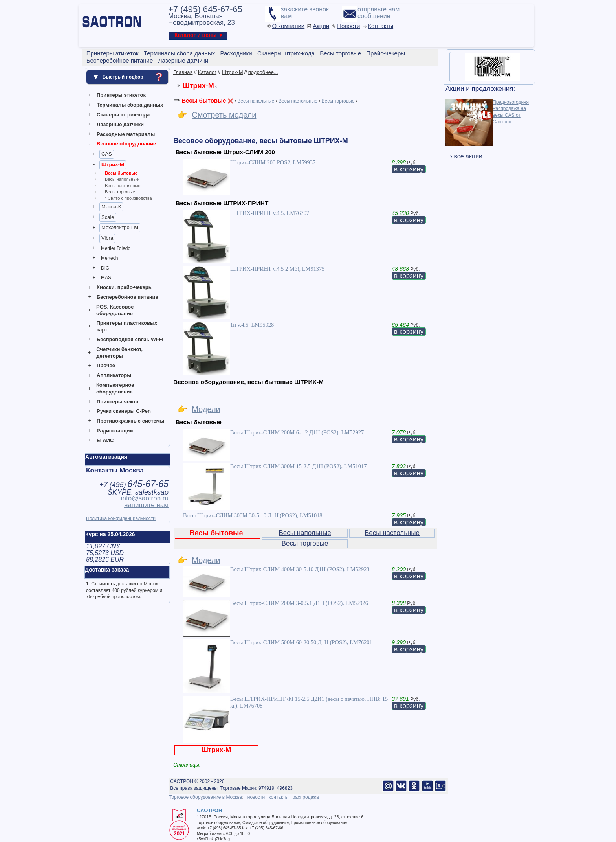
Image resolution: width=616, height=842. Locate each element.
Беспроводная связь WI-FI (130, 339)
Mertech (109, 258)
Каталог (207, 72)
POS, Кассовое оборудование (115, 310)
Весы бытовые (121, 173)
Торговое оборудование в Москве (205, 797)
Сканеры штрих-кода (123, 115)
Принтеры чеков (117, 402)
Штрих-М (113, 165)
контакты (279, 797)
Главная (183, 72)
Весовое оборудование (126, 144)
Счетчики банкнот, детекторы (119, 353)
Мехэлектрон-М (120, 227)
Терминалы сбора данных (130, 105)
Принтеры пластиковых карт (127, 326)
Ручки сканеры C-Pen (124, 411)
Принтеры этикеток (121, 95)
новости (256, 797)
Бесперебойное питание (127, 297)
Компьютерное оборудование (115, 388)
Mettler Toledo (116, 248)
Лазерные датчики (120, 124)
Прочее (106, 365)
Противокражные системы (130, 421)
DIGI (106, 268)
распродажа (305, 797)
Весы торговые (120, 192)
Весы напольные (122, 179)
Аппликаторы (114, 375)
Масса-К (111, 207)
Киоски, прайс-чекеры (125, 287)
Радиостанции (115, 431)
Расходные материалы (126, 134)
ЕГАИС (105, 440)
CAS (107, 154)
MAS (106, 278)
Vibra (107, 238)
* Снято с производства (128, 198)
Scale (108, 217)
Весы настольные (123, 186)
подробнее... (263, 72)
